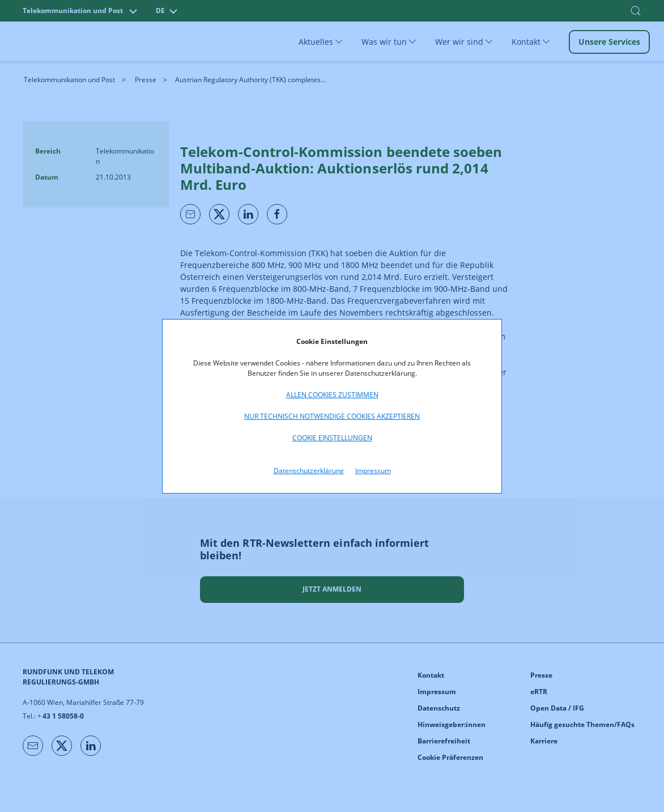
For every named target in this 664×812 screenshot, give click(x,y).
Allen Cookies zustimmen (332, 395)
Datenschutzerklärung (309, 471)
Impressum (373, 471)
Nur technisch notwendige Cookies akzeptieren (332, 416)
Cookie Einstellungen (332, 438)
